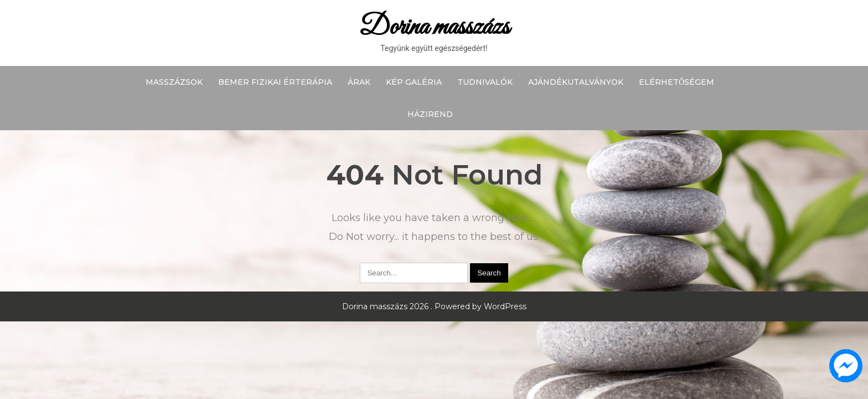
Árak (359, 82)
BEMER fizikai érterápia (275, 82)
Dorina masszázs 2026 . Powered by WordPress (434, 306)
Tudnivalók (485, 82)
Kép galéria (414, 82)
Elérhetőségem (676, 82)
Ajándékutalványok (576, 82)
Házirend (430, 114)
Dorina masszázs (434, 27)
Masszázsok (174, 82)
